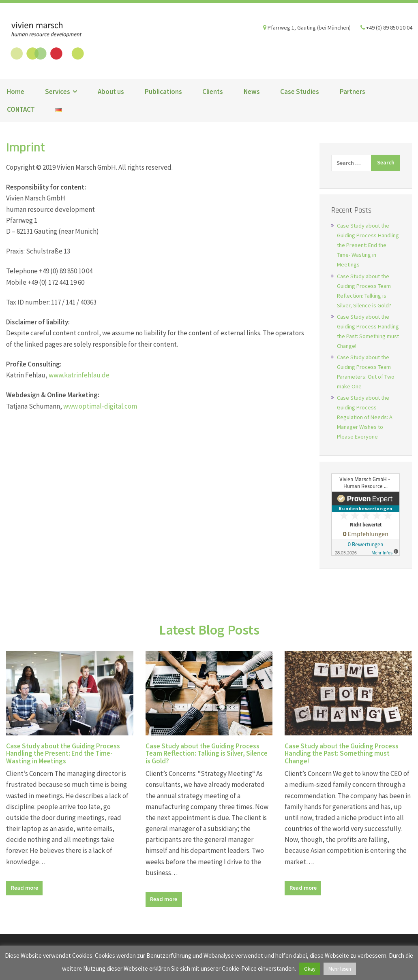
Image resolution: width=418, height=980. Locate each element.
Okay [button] (310, 969)
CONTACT (21, 109)
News (252, 92)
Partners (353, 92)
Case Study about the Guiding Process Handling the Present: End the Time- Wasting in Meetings (368, 245)
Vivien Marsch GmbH (46, 41)
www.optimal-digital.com (100, 406)
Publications (163, 92)
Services (58, 92)
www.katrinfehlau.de (79, 375)
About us (111, 92)
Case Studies (300, 92)
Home (16, 92)
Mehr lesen (340, 969)
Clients (213, 92)
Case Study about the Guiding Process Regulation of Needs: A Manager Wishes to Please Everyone (365, 417)
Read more (25, 888)
